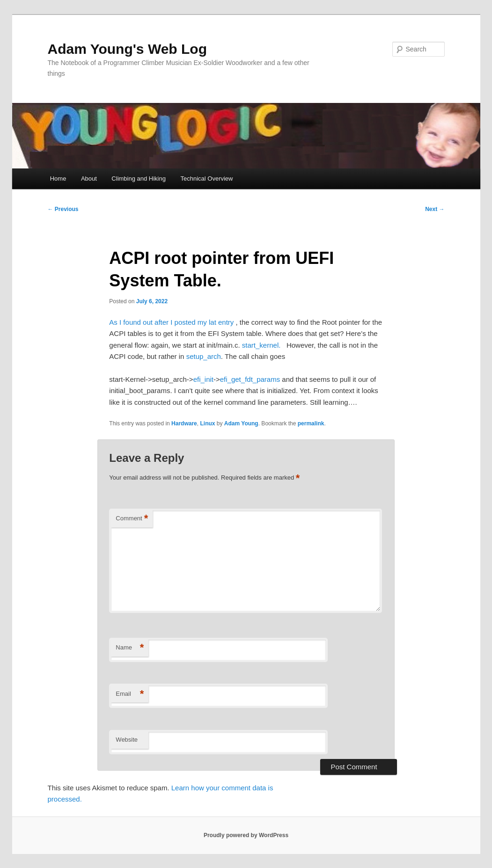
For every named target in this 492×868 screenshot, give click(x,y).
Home (58, 179)
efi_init (203, 379)
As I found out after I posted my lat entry (172, 322)
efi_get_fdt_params (250, 379)
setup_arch (204, 356)
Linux (207, 423)
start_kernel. (263, 345)
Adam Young (241, 423)
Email (130, 694)
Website (127, 740)
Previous (63, 209)
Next (435, 209)
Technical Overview (206, 179)
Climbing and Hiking (139, 179)
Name (130, 648)
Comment (132, 519)
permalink (311, 423)
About (89, 179)
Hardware (184, 423)
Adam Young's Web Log (127, 49)
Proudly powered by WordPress (246, 835)
